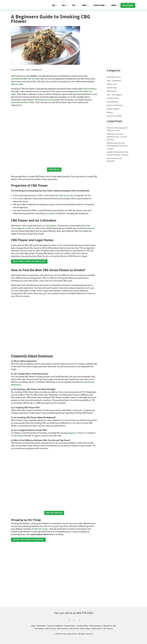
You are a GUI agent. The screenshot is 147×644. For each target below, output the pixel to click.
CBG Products (97, 629)
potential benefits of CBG (23, 102)
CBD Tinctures (51, 629)
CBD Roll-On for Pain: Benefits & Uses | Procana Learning (117, 137)
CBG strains (64, 195)
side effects (18, 436)
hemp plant (51, 226)
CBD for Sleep (85, 629)
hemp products (89, 89)
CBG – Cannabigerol (34, 70)
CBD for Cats (112, 84)
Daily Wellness (112, 102)
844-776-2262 (85, 613)
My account (128, 6)
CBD (55, 5)
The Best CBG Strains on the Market (28, 540)
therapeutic (89, 228)
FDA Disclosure (96, 626)
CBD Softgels (39, 629)
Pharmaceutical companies (47, 100)
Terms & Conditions (55, 626)
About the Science (114, 77)
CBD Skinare (112, 91)
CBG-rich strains (41, 529)
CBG (65, 5)
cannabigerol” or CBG (21, 228)
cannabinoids (17, 79)
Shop (33, 626)
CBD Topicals (108, 629)
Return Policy (70, 626)
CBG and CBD (17, 84)
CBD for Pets (74, 629)
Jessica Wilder (19, 70)
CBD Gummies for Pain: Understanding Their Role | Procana (117, 146)
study (51, 213)
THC (75, 5)
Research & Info (110, 626)
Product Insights (113, 109)
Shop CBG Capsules (54, 513)
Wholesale (41, 626)
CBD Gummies (63, 629)
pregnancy (72, 433)
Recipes (110, 112)
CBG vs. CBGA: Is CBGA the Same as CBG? (29, 261)
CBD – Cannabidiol (114, 81)
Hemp (86, 5)
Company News (113, 98)
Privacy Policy (82, 626)
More (115, 5)
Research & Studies (114, 116)
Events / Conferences (115, 105)
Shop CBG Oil (54, 169)
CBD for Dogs (112, 88)
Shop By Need (100, 5)
